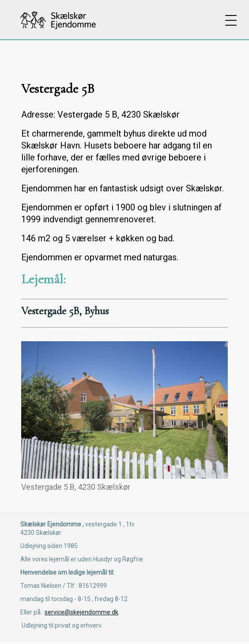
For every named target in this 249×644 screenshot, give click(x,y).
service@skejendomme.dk (81, 612)
